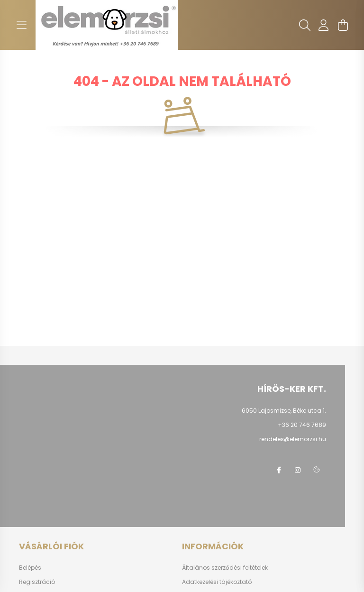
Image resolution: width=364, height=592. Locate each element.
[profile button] (324, 25)
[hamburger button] (21, 25)
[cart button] (343, 25)
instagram (298, 470)
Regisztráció (37, 582)
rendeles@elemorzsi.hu (293, 439)
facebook (279, 470)
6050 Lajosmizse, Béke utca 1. (284, 411)
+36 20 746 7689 (302, 425)
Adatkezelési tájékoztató (217, 582)
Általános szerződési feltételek (225, 568)
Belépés (30, 568)
